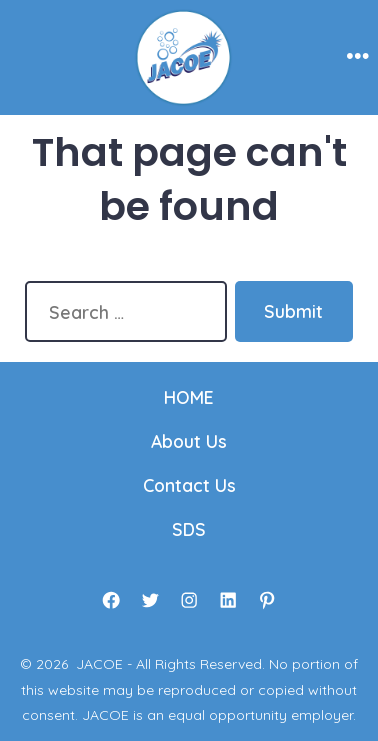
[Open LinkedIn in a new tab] (228, 600)
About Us (189, 441)
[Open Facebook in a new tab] (111, 600)
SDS (189, 529)
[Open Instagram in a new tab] (189, 600)
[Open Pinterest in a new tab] (267, 600)
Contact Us (189, 485)
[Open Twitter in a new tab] (150, 600)
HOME (189, 397)
